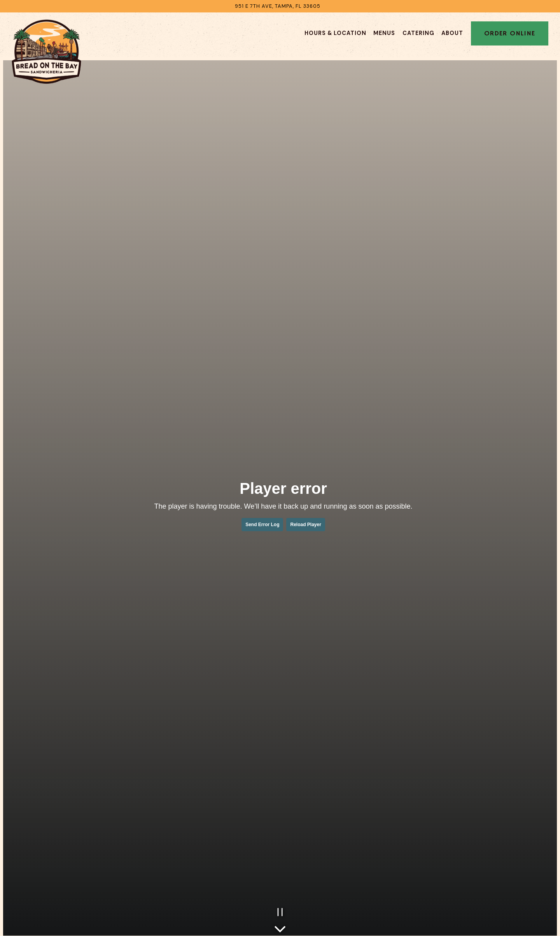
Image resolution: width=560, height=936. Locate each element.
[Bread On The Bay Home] (47, 51)
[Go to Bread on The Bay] (278, 6)
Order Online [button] (510, 33)
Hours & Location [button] (335, 33)
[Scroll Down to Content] (280, 927)
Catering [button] (418, 33)
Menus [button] (384, 33)
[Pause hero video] (280, 912)
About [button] (452, 33)
